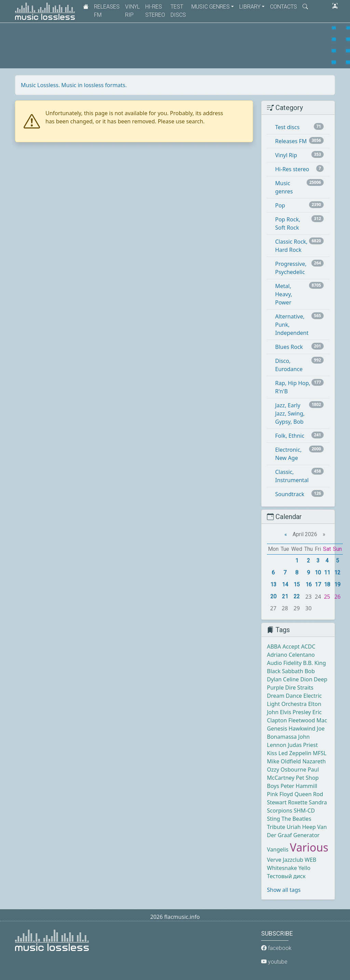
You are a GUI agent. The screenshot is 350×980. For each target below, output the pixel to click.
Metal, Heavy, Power (284, 294)
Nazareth (314, 761)
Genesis (277, 729)
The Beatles (297, 819)
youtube (274, 962)
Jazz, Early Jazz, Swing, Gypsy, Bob (290, 413)
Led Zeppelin (295, 753)
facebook (276, 948)
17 (318, 584)
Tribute (276, 827)
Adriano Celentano (291, 655)
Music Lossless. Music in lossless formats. (74, 85)
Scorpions (280, 811)
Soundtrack (290, 494)
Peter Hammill (299, 786)
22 (297, 596)
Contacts (284, 7)
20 (273, 596)
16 (309, 584)
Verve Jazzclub (285, 860)
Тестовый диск (286, 876)
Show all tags (284, 890)
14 (285, 584)
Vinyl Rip (132, 11)
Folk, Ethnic (290, 436)
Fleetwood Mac (308, 720)
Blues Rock (289, 347)
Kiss (272, 753)
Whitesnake (282, 868)
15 (297, 584)
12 (337, 573)
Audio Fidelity (284, 663)
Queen (303, 794)
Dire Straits (299, 688)
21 (285, 596)
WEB (310, 860)
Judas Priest (303, 745)
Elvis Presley (295, 712)
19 (337, 584)
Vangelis (278, 849)
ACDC (308, 646)
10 (318, 573)
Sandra (318, 802)
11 (327, 573)
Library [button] (250, 7)
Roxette (298, 802)
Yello (304, 868)
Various (309, 847)
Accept (291, 646)
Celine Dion (298, 679)
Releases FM (107, 11)
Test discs (178, 11)
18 (327, 584)
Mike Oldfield (284, 761)
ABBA (274, 646)
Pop (280, 205)
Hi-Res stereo (155, 11)
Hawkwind (302, 729)
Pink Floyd (280, 794)
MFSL (320, 753)
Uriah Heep (301, 827)
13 (273, 584)
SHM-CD (304, 811)
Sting (273, 819)
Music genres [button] (211, 7)
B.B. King (315, 663)
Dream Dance (284, 696)
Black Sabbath (285, 671)
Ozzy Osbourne (287, 770)
